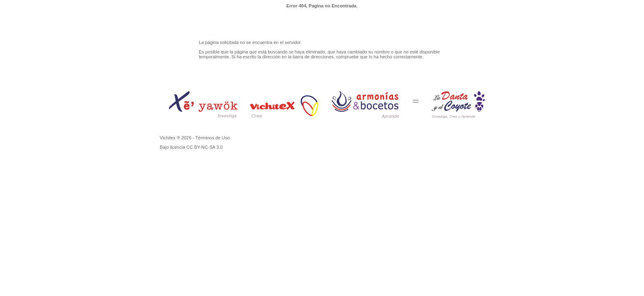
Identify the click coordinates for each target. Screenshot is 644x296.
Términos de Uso (213, 138)
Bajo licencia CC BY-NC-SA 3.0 (191, 147)
